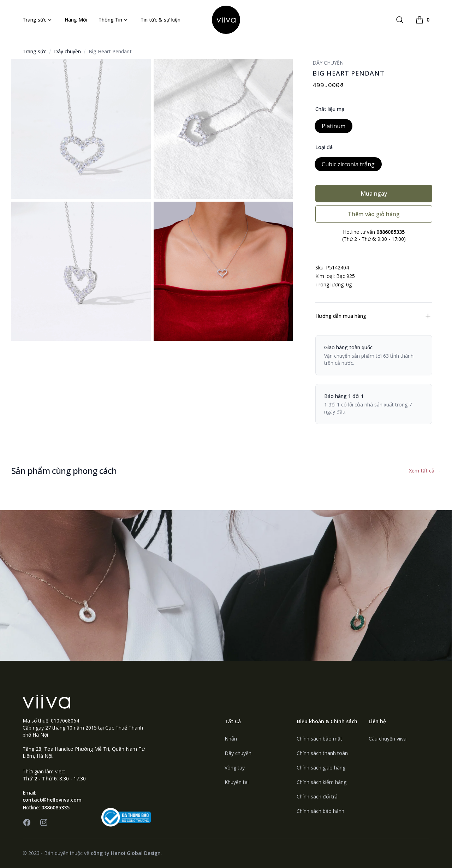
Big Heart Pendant (110, 51)
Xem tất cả (425, 471)
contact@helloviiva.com (52, 800)
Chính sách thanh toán (322, 753)
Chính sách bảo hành (320, 811)
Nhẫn (231, 739)
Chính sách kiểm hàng (322, 782)
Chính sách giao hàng (321, 768)
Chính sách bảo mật (319, 739)
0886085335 (55, 807)
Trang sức (38, 20)
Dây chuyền (67, 51)
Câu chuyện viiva (388, 739)
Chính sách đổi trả (317, 796)
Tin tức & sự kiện (160, 20)
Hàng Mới (76, 20)
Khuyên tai (237, 782)
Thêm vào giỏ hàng (374, 214)
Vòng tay (235, 768)
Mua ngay (374, 194)
